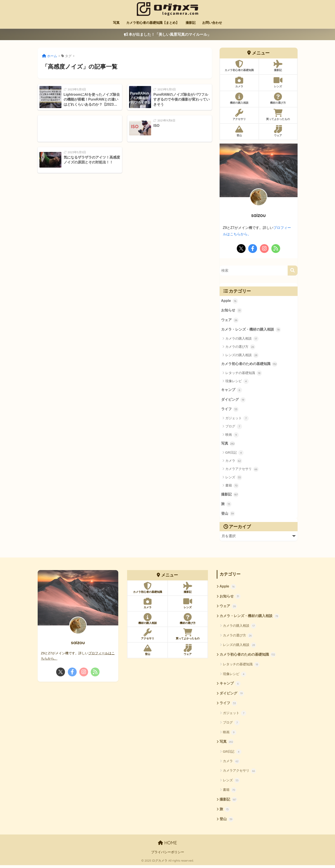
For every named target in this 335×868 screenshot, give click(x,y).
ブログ (234, 427)
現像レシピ (237, 382)
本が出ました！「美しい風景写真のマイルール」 (168, 35)
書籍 (232, 487)
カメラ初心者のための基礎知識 (249, 365)
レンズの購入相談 (242, 355)
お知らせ (232, 311)
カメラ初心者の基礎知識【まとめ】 (153, 23)
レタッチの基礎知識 (244, 374)
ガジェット (237, 419)
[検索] (293, 270)
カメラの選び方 (240, 347)
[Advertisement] (80, 129)
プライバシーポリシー (168, 855)
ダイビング (233, 400)
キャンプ (232, 391)
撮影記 (191, 23)
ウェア (230, 320)
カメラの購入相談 (242, 339)
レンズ (234, 479)
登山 (228, 515)
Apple (230, 301)
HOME (167, 846)
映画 (232, 436)
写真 (116, 23)
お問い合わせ (212, 23)
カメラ (234, 462)
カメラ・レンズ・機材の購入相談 (251, 330)
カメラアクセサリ (242, 470)
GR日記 (235, 454)
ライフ (230, 410)
